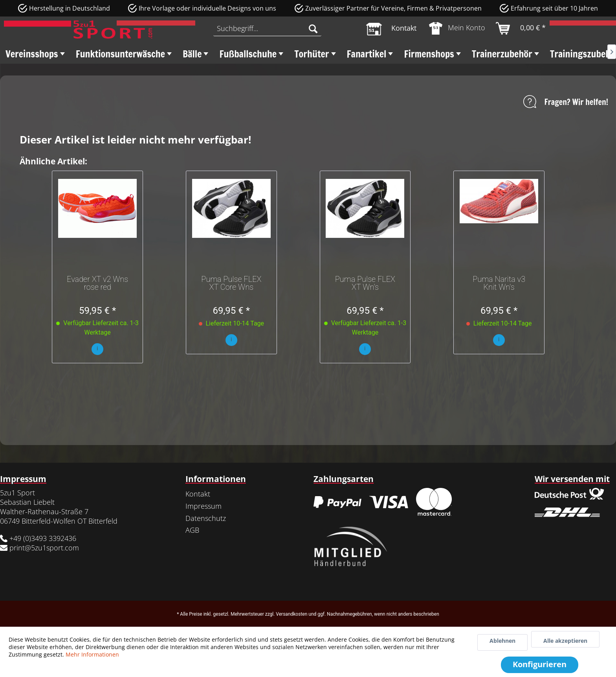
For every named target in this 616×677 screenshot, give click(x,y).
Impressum (203, 506)
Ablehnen (502, 641)
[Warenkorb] (521, 28)
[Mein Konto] (457, 28)
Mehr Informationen (92, 654)
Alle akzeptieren (565, 641)
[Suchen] (313, 28)
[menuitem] (267, 28)
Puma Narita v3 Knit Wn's (499, 283)
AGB (192, 530)
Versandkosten (291, 614)
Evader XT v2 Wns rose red (97, 283)
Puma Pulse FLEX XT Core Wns (231, 283)
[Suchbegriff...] (267, 28)
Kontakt (198, 494)
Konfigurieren (540, 664)
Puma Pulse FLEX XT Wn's (365, 283)
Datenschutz (206, 518)
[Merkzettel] (391, 28)
